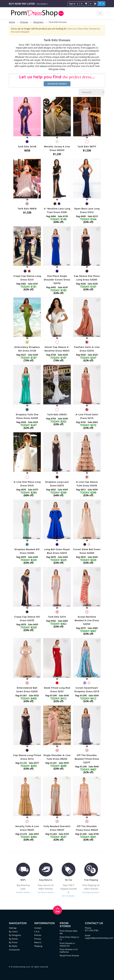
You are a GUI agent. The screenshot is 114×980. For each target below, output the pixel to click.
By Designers (15, 935)
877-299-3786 (92, 930)
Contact (38, 928)
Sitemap (13, 928)
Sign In (72, 4)
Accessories (14, 950)
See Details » (42, 4)
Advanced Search (57, 84)
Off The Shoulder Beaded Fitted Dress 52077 (87, 759)
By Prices (13, 942)
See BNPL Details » (23, 892)
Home (12, 22)
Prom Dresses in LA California (69, 951)
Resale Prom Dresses (69, 955)
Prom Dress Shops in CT (69, 938)
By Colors (13, 931)
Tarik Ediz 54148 (27, 147)
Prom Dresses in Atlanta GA (67, 944)
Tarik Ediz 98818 (27, 209)
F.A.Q (37, 931)
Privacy (38, 939)
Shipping (38, 946)
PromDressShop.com (21, 967)
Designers (38, 22)
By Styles (13, 946)
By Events (13, 939)
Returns (38, 942)
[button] (101, 3)
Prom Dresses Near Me (69, 932)
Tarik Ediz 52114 (57, 617)
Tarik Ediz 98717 (87, 147)
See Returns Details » (46, 892)
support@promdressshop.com (99, 938)
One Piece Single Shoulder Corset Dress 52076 (57, 280)
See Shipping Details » (91, 892)
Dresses (24, 22)
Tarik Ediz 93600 (57, 415)
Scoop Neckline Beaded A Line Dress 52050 (87, 620)
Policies (38, 935)
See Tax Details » (68, 896)
